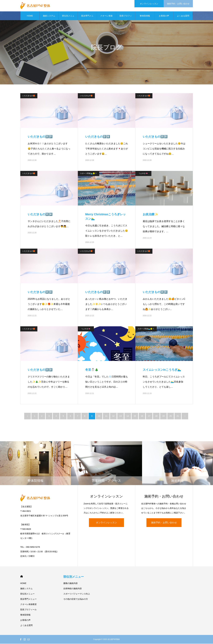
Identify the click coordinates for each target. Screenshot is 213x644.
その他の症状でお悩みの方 (76, 599)
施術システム (49, 16)
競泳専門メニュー (87, 18)
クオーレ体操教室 (106, 18)
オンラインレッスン (106, 523)
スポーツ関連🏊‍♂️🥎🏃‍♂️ (89, 174)
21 (178, 416)
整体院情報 (145, 16)
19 (164, 416)
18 (156, 416)
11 (106, 416)
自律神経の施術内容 (73, 589)
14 (128, 416)
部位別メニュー (68, 18)
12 (113, 416)
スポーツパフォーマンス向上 (77, 594)
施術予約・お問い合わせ (164, 523)
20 (171, 416)
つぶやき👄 (143, 174)
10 (99, 416)
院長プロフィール (126, 18)
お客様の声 (164, 16)
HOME (30, 16)
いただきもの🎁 (29, 96)
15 (135, 416)
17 (149, 416)
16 (142, 416)
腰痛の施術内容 (71, 584)
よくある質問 (183, 16)
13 (121, 416)
